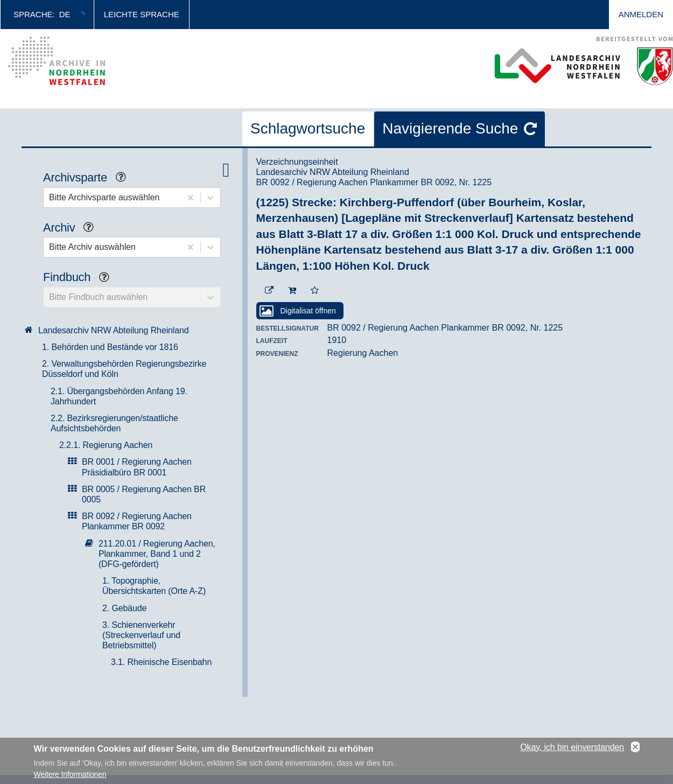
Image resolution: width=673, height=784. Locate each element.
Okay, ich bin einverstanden (572, 749)
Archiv (72, 229)
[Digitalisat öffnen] (300, 311)
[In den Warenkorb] (292, 291)
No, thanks (635, 750)
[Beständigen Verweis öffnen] (269, 291)
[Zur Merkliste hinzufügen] (315, 291)
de (65, 14)
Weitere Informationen (70, 776)
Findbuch (80, 278)
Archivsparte (89, 178)
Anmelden (641, 14)
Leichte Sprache (142, 14)
